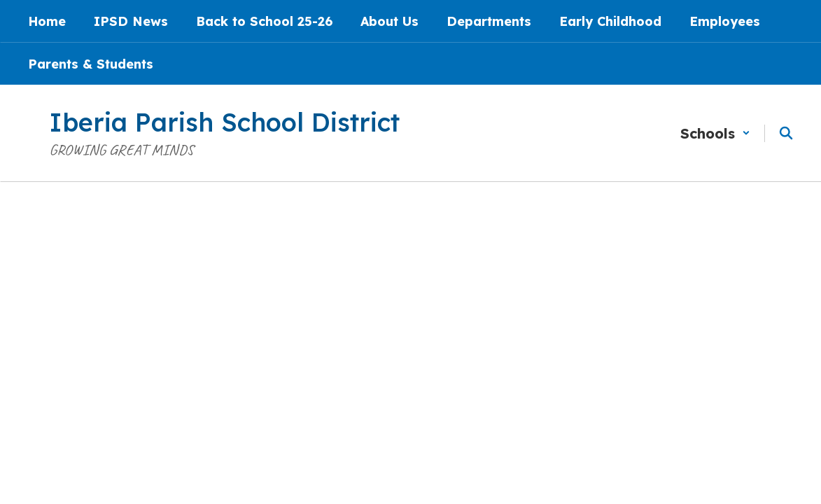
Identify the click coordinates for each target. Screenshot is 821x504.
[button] (715, 133)
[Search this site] (786, 133)
